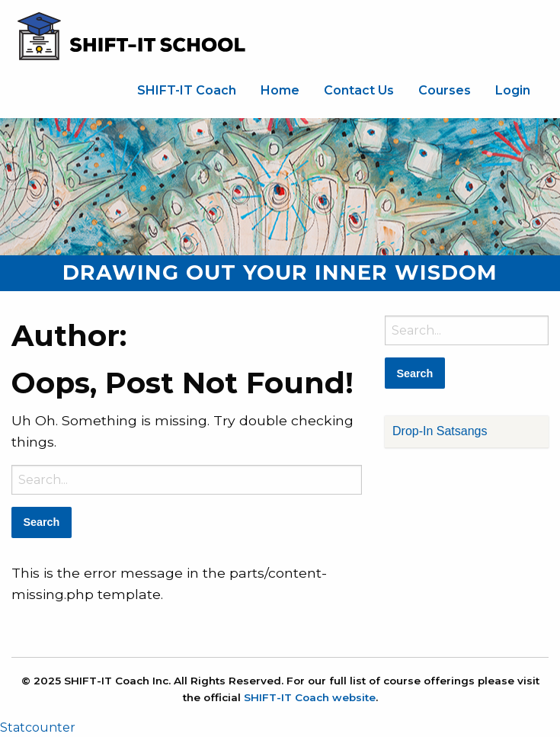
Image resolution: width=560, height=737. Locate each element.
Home (280, 90)
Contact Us (359, 90)
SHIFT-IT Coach (187, 90)
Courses (445, 90)
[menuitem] (187, 91)
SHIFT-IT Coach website (310, 697)
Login (513, 90)
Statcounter (38, 727)
